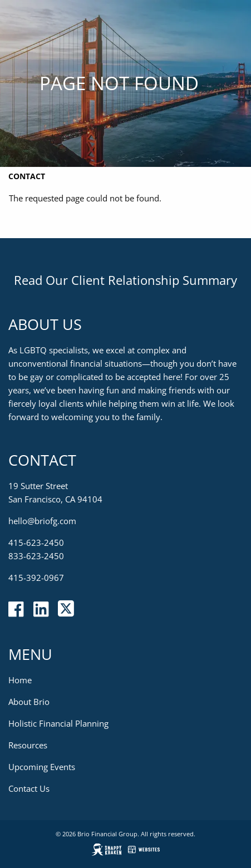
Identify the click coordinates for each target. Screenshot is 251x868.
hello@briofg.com (42, 521)
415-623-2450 (36, 542)
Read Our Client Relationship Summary (125, 280)
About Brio (29, 702)
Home (20, 680)
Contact (27, 176)
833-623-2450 (36, 556)
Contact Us (29, 788)
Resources (28, 745)
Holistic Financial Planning (58, 723)
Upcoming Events (42, 767)
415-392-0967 (36, 578)
